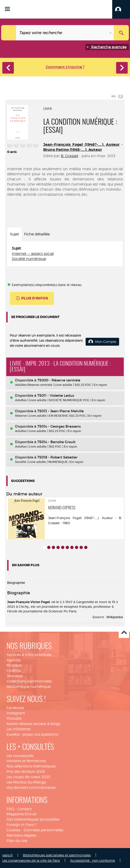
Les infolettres (19, 729)
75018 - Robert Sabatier (57, 457)
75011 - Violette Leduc (56, 395)
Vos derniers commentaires (31, 788)
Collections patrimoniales (29, 681)
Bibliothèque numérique (29, 687)
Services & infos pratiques (29, 655)
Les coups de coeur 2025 (28, 777)
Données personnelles (43, 830)
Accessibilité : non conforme (93, 860)
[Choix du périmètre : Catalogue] (9, 33)
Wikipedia (115, 617)
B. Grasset (70, 156)
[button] (121, 9)
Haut (124, 633)
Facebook (15, 708)
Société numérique (29, 259)
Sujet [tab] (14, 234)
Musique (14, 665)
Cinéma (14, 671)
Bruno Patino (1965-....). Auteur (73, 150)
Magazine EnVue (21, 814)
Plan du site (17, 841)
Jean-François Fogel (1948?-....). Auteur (81, 145)
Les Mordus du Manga (26, 782)
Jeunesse (15, 676)
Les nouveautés (20, 756)
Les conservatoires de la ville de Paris (31, 860)
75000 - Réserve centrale (59, 380)
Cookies (13, 830)
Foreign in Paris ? (22, 825)
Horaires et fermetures (26, 761)
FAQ (10, 809)
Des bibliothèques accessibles (33, 819)
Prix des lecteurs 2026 (26, 772)
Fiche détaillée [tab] (37, 234)
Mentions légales (21, 835)
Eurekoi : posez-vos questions (32, 734)
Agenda (14, 660)
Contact (25, 809)
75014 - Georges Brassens (59, 426)
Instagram (16, 713)
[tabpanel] (65, 254)
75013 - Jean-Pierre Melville (60, 411)
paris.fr (8, 855)
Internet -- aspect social (33, 254)
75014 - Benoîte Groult (56, 442)
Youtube (14, 718)
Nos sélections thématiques (31, 766)
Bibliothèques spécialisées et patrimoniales (57, 855)
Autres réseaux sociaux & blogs (33, 724)
